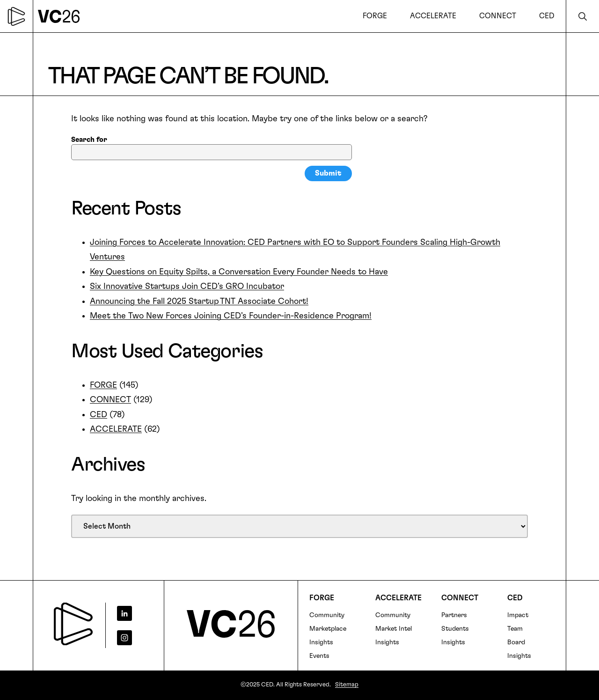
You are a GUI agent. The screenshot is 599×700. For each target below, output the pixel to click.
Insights (321, 642)
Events (319, 656)
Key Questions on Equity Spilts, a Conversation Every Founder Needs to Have (239, 272)
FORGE (103, 385)
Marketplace (328, 629)
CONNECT (110, 400)
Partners (454, 615)
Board (516, 642)
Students (455, 629)
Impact (518, 615)
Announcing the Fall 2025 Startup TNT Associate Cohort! (199, 302)
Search (583, 16)
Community (327, 615)
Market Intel (394, 629)
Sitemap (347, 685)
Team (515, 629)
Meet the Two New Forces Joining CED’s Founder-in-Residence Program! (231, 316)
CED (99, 415)
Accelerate (398, 598)
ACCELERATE (116, 429)
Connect (460, 598)
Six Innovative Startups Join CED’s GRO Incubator (187, 287)
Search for (89, 140)
